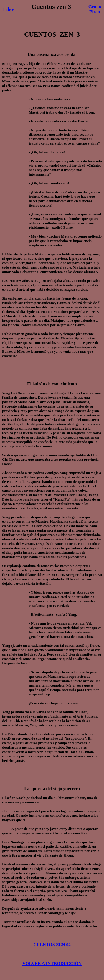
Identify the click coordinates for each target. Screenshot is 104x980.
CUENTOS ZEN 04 (52, 945)
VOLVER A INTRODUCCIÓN (52, 964)
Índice (9, 9)
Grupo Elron (95, 9)
